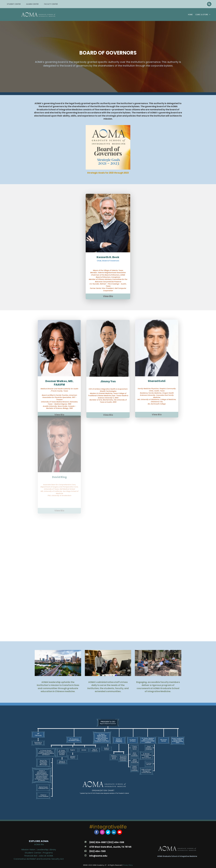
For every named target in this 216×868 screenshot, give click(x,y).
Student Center (33, 853)
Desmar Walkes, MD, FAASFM (59, 368)
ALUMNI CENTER (32, 4)
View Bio (108, 283)
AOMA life (39, 844)
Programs (48, 853)
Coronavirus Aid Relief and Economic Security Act (39, 859)
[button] (209, 15)
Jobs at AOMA (46, 856)
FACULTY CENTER (51, 4)
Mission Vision (28, 849)
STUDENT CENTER (14, 4)
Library (53, 849)
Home (190, 15)
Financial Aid (31, 856)
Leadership (43, 849)
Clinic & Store (203, 15)
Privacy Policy (128, 865)
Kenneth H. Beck (108, 244)
